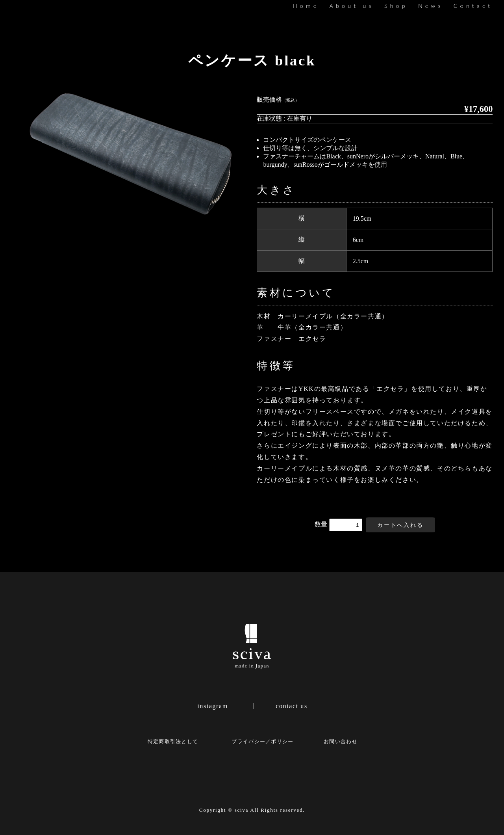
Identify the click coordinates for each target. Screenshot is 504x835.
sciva (242, 810)
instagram (213, 706)
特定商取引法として (173, 742)
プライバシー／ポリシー (262, 742)
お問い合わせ (341, 742)
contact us (291, 706)
